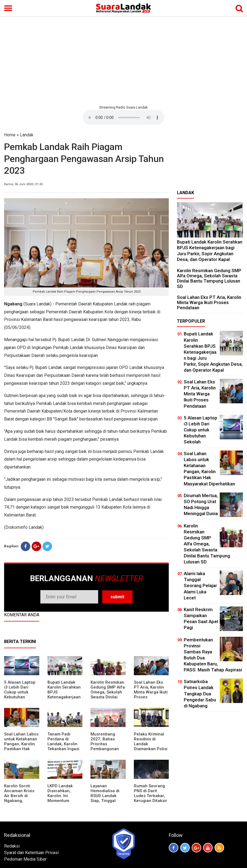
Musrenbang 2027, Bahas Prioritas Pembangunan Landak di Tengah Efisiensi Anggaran (108, 749)
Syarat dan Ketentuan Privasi (31, 853)
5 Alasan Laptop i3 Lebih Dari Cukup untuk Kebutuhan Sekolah (20, 692)
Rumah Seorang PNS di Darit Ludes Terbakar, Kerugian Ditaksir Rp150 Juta (150, 796)
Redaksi (12, 846)
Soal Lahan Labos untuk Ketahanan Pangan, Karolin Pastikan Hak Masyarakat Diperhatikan (21, 746)
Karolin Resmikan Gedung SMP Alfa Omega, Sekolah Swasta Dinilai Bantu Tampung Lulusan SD (108, 695)
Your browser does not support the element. (123, 118)
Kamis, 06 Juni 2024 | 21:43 (23, 184)
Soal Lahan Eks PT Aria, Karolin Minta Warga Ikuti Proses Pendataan (151, 692)
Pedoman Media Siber (25, 859)
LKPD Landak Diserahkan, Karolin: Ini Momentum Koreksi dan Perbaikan (60, 798)
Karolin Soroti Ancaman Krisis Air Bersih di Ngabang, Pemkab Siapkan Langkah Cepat (20, 798)
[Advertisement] (123, 60)
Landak (27, 135)
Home (10, 135)
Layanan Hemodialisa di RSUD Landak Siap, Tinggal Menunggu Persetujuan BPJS (108, 798)
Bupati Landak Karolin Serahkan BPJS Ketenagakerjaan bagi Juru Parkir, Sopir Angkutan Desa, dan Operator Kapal (64, 699)
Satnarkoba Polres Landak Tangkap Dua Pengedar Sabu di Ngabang (200, 693)
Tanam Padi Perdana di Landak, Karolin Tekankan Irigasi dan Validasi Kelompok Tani (63, 746)
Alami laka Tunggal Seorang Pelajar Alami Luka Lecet (200, 585)
